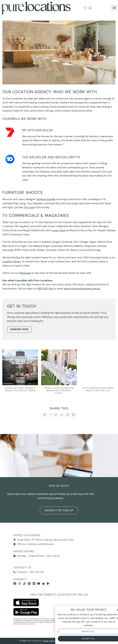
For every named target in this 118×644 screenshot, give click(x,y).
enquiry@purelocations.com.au (82, 289)
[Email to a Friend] (62, 415)
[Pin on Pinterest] (68, 415)
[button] (114, 8)
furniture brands (46, 199)
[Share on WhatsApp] (45, 415)
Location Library (12, 261)
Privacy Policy (49, 641)
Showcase (25, 273)
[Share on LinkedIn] (73, 415)
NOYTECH (94, 641)
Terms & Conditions (67, 641)
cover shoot (59, 230)
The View (29, 207)
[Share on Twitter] (56, 415)
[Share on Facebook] (50, 415)
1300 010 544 (45, 289)
